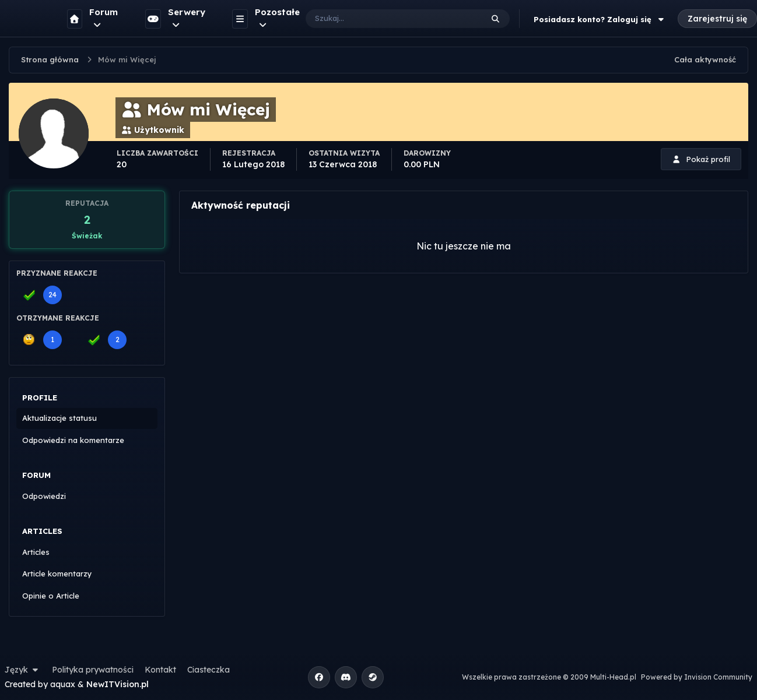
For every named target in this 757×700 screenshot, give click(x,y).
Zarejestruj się (717, 19)
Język (23, 670)
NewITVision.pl (118, 684)
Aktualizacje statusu (59, 418)
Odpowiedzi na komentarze (73, 440)
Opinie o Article (51, 596)
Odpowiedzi (44, 496)
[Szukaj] (382, 19)
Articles (36, 552)
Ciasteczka (208, 670)
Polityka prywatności (93, 670)
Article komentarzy (57, 574)
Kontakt (160, 670)
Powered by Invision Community (697, 677)
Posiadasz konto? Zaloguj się (600, 19)
